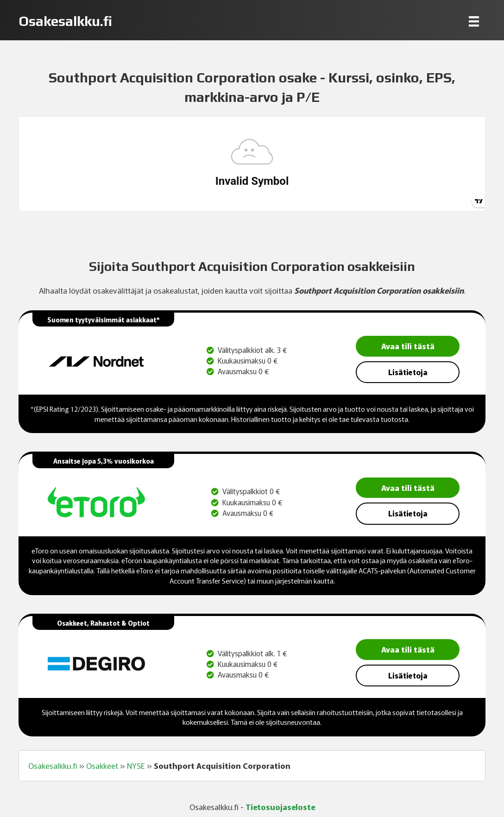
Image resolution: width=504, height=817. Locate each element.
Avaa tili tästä (408, 346)
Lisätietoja (408, 372)
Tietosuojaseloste (280, 807)
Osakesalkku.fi (53, 766)
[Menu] (474, 21)
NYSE (136, 766)
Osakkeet (102, 766)
